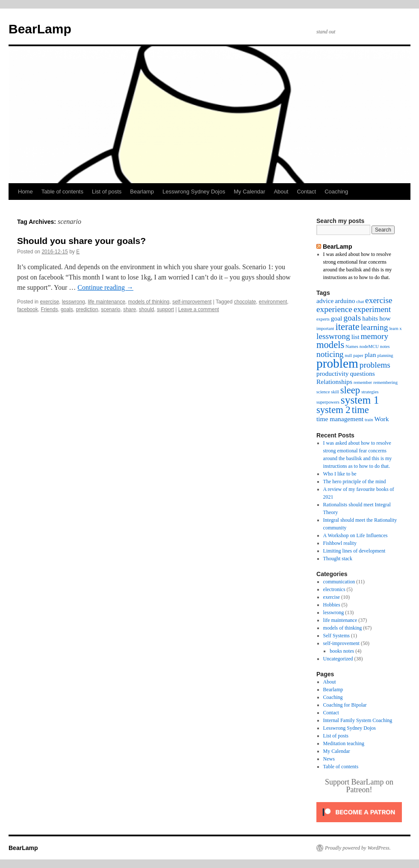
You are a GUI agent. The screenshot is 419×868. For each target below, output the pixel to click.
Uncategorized (338, 659)
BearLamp (40, 29)
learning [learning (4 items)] (375, 327)
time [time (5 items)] (360, 410)
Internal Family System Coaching (358, 720)
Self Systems (336, 636)
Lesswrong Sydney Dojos (194, 192)
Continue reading (105, 287)
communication (339, 582)
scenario (111, 309)
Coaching (336, 192)
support (165, 309)
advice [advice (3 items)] (325, 301)
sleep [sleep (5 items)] (350, 390)
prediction (87, 309)
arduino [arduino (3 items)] (345, 301)
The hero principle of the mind (355, 482)
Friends (49, 309)
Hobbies (332, 605)
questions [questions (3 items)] (362, 373)
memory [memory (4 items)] (375, 336)
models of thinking (149, 302)
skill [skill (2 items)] (335, 392)
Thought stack (338, 559)
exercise (49, 302)
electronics (334, 589)
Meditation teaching (344, 743)
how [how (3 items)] (385, 318)
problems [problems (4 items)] (375, 365)
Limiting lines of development (354, 551)
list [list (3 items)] (356, 337)
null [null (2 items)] (349, 355)
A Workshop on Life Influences (356, 535)
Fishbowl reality (340, 543)
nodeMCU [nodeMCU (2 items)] (369, 346)
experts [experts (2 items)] (323, 319)
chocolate (245, 302)
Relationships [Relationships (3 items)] (334, 382)
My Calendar (250, 192)
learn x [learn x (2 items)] (395, 328)
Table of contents (62, 192)
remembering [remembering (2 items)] (385, 382)
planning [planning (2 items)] (385, 355)
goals (67, 309)
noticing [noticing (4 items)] (330, 354)
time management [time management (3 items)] (340, 419)
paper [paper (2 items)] (358, 355)
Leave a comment (199, 309)
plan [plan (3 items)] (370, 355)
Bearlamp (142, 192)
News (329, 759)
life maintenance (106, 302)
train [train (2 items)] (369, 420)
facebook (28, 309)
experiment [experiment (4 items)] (372, 309)
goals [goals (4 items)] (352, 318)
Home (25, 192)
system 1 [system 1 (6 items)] (360, 400)
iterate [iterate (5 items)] (347, 327)
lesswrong (74, 302)
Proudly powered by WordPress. (358, 848)
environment (273, 302)
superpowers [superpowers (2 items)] (328, 402)
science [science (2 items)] (323, 392)
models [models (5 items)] (330, 345)
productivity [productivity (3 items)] (332, 373)
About (281, 192)
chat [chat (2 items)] (360, 302)
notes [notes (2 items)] (385, 346)
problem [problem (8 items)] (337, 363)
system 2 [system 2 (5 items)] (333, 410)
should (146, 309)
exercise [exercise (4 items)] (379, 300)
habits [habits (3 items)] (370, 318)
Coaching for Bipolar (345, 705)
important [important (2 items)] (325, 328)
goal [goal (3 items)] (337, 318)
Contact (306, 192)
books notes (342, 651)
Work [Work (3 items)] (382, 419)
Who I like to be (340, 474)
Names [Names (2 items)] (352, 346)
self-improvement (192, 302)
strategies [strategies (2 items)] (370, 392)
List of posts (107, 192)
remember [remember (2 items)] (363, 382)
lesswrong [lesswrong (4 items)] (333, 336)
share (130, 309)
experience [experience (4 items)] (334, 309)
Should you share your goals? (81, 241)
